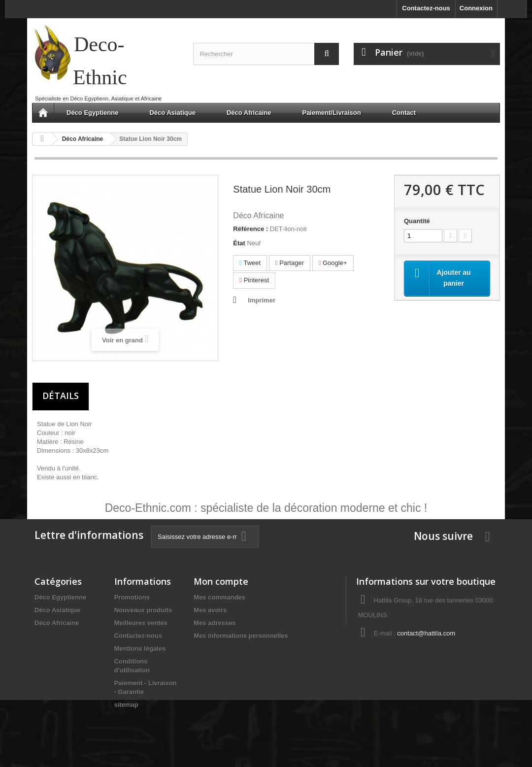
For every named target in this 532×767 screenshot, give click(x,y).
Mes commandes (219, 597)
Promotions (132, 597)
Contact (404, 113)
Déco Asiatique (172, 113)
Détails (61, 396)
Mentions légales (140, 649)
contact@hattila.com (426, 633)
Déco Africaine (249, 113)
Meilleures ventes (141, 623)
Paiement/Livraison (331, 113)
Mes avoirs (210, 610)
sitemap (126, 705)
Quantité (417, 221)
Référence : (250, 229)
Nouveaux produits (143, 610)
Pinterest (254, 280)
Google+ (333, 263)
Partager (290, 263)
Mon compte (221, 581)
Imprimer (262, 300)
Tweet (250, 263)
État (239, 243)
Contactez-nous (426, 8)
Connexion (476, 8)
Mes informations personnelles (241, 636)
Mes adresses (215, 623)
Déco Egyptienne (92, 113)
